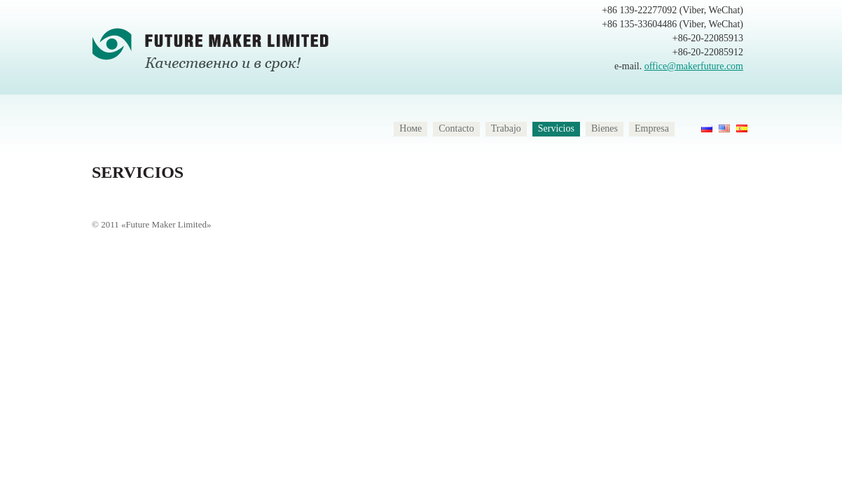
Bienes (605, 128)
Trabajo (506, 128)
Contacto (456, 128)
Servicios (556, 128)
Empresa (652, 128)
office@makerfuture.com (694, 66)
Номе (410, 128)
